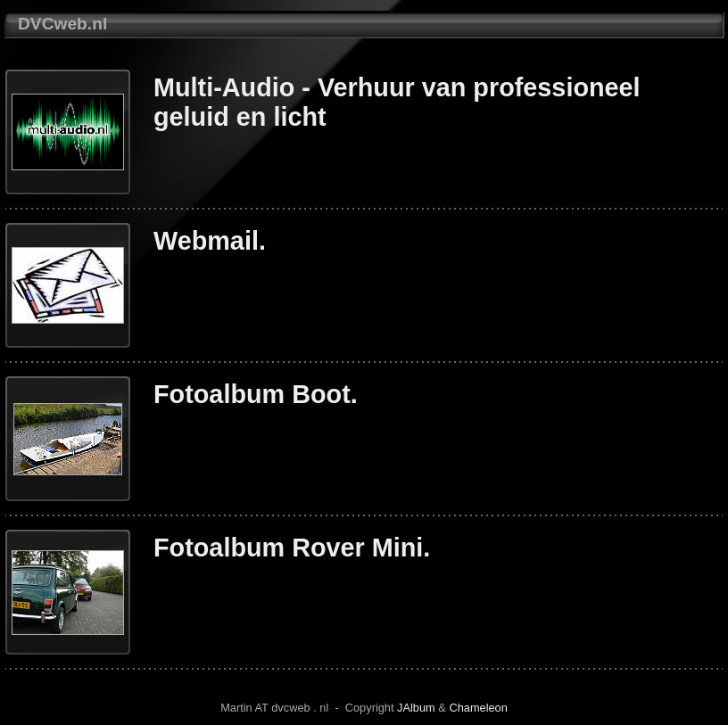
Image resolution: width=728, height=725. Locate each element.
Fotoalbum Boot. (256, 394)
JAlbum (416, 708)
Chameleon (478, 708)
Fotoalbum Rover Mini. (292, 548)
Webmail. (210, 241)
